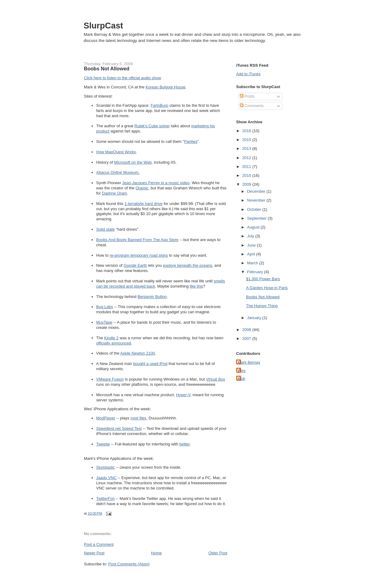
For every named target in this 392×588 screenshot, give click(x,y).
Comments (252, 106)
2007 (247, 339)
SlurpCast (103, 26)
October (255, 209)
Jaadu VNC (106, 478)
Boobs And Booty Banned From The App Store (137, 240)
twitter (185, 444)
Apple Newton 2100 (138, 353)
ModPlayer (106, 418)
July (251, 236)
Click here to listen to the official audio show (123, 78)
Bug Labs (105, 307)
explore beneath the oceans (187, 265)
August (254, 227)
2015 (247, 140)
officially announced (114, 343)
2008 (247, 330)
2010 (247, 175)
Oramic (142, 188)
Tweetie (103, 444)
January (255, 318)
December (257, 191)
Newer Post (94, 553)
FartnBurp (160, 105)
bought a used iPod (150, 364)
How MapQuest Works (116, 152)
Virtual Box (215, 379)
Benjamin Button (152, 297)
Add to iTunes (248, 74)
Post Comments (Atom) (129, 564)
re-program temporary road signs (139, 255)
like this (196, 286)
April (252, 254)
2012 (247, 158)
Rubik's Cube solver (152, 126)
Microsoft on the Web (133, 162)
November (257, 200)
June (252, 245)
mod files (138, 418)
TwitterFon (106, 499)
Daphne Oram (115, 193)
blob (241, 379)
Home (157, 553)
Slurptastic (106, 467)
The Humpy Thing (262, 306)
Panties (191, 141)
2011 (247, 167)
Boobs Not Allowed (107, 69)
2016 (247, 131)
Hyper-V (183, 395)
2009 (247, 184)
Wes (242, 371)
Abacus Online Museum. (118, 172)
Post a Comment (99, 544)
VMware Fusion (110, 379)
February (256, 272)
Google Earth (136, 265)
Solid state (106, 229)
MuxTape (104, 322)
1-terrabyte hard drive (144, 204)
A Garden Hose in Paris (267, 288)
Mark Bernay (249, 362)
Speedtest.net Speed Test (119, 428)
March (253, 263)
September (257, 218)
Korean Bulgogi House (165, 87)
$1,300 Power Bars (263, 279)
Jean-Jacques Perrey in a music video (156, 183)
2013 (247, 149)
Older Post (218, 553)
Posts (247, 96)
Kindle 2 (111, 338)
